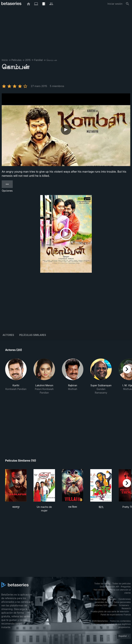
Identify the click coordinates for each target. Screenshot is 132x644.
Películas (16, 60)
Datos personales (122, 602)
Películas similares (33, 335)
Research (126, 608)
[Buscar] (128, 4)
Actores (8, 335)
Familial (38, 60)
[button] (16, 376)
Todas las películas (121, 584)
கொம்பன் (52, 60)
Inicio (5, 60)
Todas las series (102, 584)
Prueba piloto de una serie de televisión (110, 611)
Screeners (124, 605)
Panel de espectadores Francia (116, 615)
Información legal (98, 599)
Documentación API (109, 587)
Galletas (112, 599)
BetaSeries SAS (100, 605)
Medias (113, 605)
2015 (28, 60)
